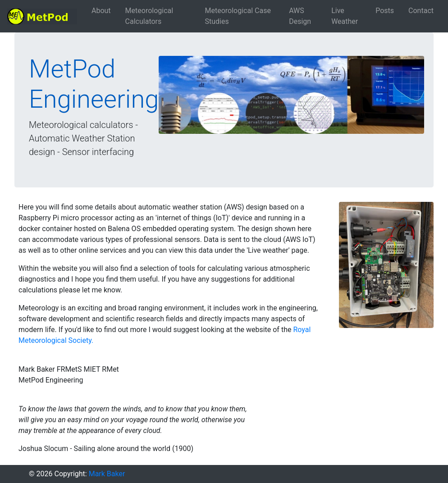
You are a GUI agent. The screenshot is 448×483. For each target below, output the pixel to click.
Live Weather (345, 16)
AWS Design (300, 16)
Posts (385, 11)
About (101, 11)
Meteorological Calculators (149, 16)
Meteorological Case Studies (238, 16)
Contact (421, 11)
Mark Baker (107, 474)
